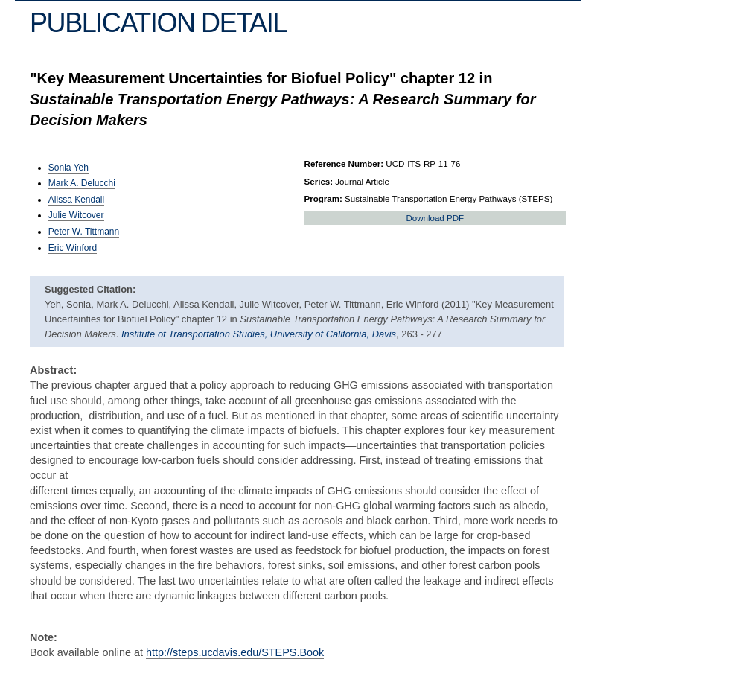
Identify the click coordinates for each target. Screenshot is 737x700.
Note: (44, 637)
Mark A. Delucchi (82, 183)
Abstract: (53, 370)
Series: (319, 182)
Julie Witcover (76, 215)
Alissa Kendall (76, 200)
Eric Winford (73, 248)
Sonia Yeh (68, 168)
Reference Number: (344, 164)
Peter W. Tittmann (84, 232)
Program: (323, 199)
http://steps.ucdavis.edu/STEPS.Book (235, 652)
